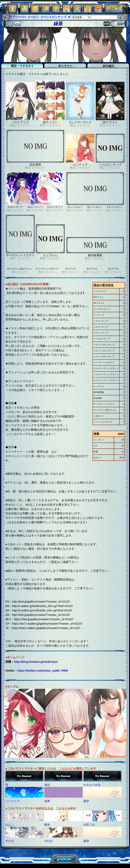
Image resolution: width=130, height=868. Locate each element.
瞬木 (47, 825)
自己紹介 (108, 66)
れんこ (10, 825)
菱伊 (86, 801)
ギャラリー (65, 66)
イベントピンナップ (53, 17)
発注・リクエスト (22, 66)
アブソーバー (18, 17)
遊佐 (47, 785)
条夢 (47, 801)
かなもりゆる (92, 785)
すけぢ (10, 841)
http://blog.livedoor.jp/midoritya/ (36, 662)
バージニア (13, 801)
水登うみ (89, 825)
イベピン (33, 17)
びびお (49, 841)
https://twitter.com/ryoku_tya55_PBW (43, 671)
